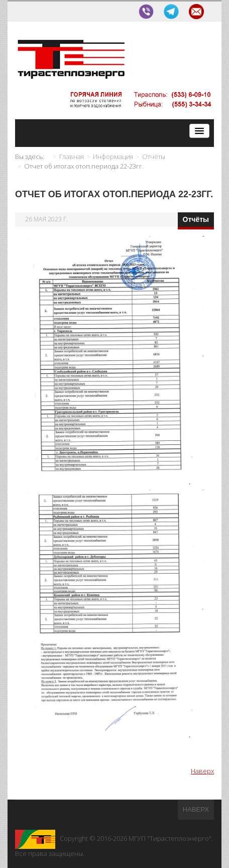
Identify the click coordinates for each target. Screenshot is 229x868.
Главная (72, 156)
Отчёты (154, 156)
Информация (113, 156)
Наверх (202, 771)
